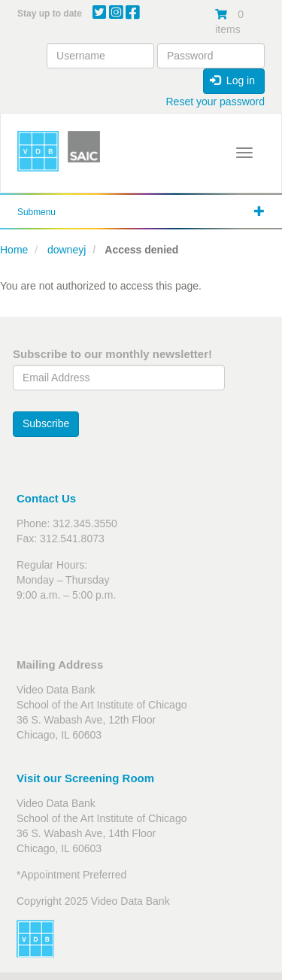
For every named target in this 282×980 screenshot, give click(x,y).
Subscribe (46, 423)
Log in (232, 80)
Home (14, 250)
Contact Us (46, 498)
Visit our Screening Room (85, 778)
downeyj (67, 250)
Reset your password (215, 102)
